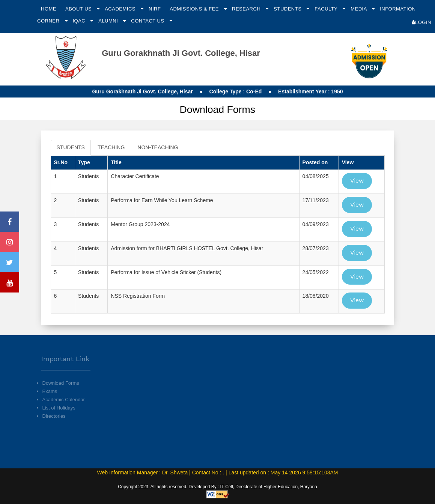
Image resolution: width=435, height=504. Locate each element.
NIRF (155, 9)
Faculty (327, 9)
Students (288, 9)
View (357, 181)
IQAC (80, 21)
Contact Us (148, 21)
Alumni (109, 21)
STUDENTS (71, 147)
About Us (79, 9)
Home (49, 9)
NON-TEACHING (158, 147)
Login (421, 22)
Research (247, 9)
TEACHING (111, 147)
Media (359, 9)
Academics (121, 9)
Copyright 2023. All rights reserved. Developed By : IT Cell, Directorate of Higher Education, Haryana (217, 487)
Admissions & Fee (195, 9)
